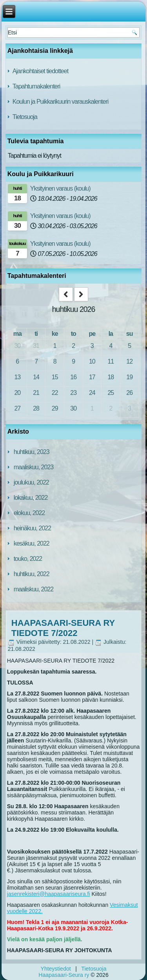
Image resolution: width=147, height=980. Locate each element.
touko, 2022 (28, 559)
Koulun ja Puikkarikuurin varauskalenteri (61, 102)
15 (55, 377)
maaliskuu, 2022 (34, 589)
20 (17, 393)
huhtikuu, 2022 (32, 574)
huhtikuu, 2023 (32, 452)
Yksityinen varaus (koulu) (60, 188)
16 (73, 377)
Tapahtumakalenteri (36, 86)
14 (36, 377)
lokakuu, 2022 (31, 498)
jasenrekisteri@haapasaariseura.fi (49, 894)
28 (36, 408)
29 (55, 408)
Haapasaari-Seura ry (64, 975)
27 (17, 408)
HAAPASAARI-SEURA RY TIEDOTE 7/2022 (63, 628)
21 (36, 393)
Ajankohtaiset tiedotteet (40, 71)
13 (17, 377)
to (73, 334)
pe (92, 334)
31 (36, 346)
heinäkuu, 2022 (32, 528)
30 (17, 346)
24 (92, 393)
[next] (81, 295)
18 (111, 377)
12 (129, 361)
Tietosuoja (25, 117)
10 (92, 361)
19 (129, 377)
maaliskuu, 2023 (34, 467)
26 (129, 393)
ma (17, 334)
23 (73, 393)
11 (111, 361)
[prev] (66, 295)
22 (55, 393)
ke (55, 334)
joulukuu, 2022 (31, 482)
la (111, 334)
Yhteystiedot (56, 969)
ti (36, 334)
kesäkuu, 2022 (32, 543)
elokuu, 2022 (29, 513)
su (130, 334)
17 (92, 377)
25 (111, 393)
